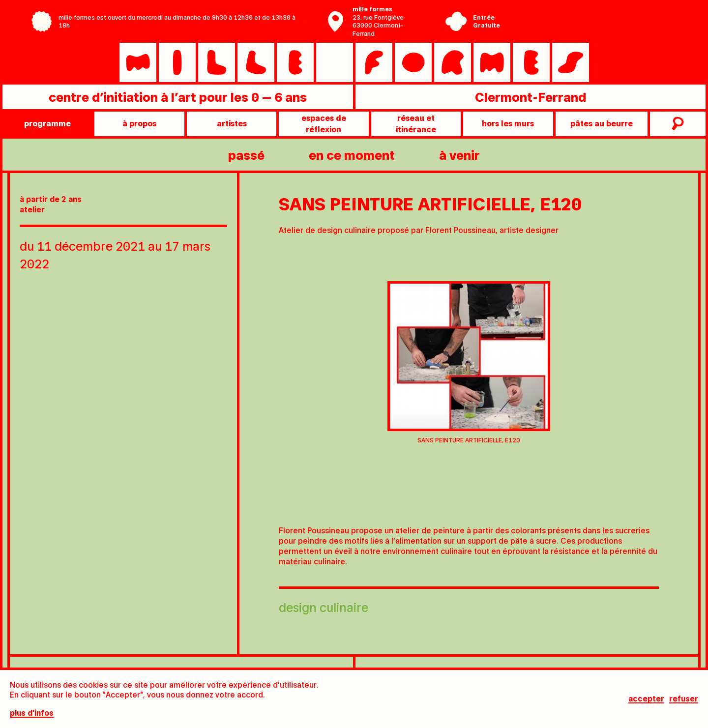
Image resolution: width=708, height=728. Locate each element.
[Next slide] (681, 380)
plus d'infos (32, 713)
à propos (139, 123)
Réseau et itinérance (416, 123)
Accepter (646, 699)
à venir (459, 155)
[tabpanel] (469, 365)
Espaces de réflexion (324, 123)
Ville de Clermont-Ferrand (579, 29)
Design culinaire (324, 607)
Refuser (684, 699)
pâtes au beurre (602, 123)
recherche (677, 124)
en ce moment (352, 155)
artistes (232, 123)
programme (47, 123)
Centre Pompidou (579, 14)
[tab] (456, 501)
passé (246, 155)
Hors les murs (508, 123)
